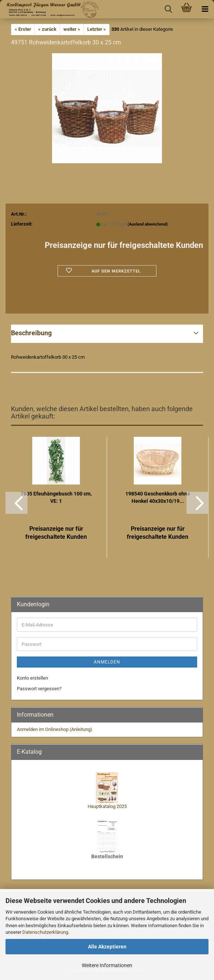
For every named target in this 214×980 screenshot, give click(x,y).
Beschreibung (31, 333)
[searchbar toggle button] (168, 9)
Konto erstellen (32, 678)
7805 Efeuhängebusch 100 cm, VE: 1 (56, 497)
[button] (16, 503)
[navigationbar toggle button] (205, 9)
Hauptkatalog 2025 (107, 806)
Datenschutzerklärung (45, 932)
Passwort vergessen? (39, 689)
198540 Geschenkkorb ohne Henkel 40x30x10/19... (158, 497)
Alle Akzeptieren (107, 947)
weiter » (72, 29)
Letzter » (97, 29)
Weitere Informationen (107, 965)
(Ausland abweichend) (148, 224)
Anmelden (107, 662)
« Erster (23, 29)
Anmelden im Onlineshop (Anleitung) (55, 729)
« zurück (47, 29)
